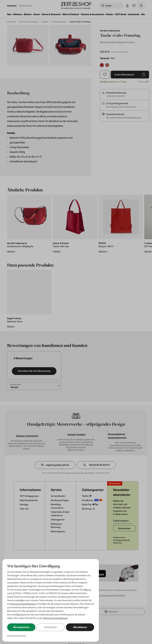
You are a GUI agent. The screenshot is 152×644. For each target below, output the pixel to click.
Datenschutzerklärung (17, 635)
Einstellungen (51, 627)
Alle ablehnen (80, 627)
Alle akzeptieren (21, 627)
